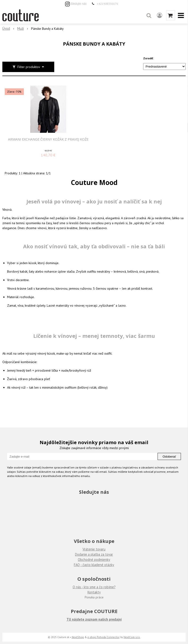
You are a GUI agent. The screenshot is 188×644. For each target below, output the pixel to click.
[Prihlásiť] (160, 15)
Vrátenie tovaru (94, 549)
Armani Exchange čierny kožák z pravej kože (48, 139)
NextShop (78, 637)
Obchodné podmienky (94, 560)
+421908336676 (107, 4)
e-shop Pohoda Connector (104, 637)
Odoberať (169, 457)
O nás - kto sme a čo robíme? (94, 587)
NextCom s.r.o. (132, 637)
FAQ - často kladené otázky (94, 565)
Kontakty (94, 592)
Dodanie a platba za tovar (94, 554)
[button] (149, 15)
